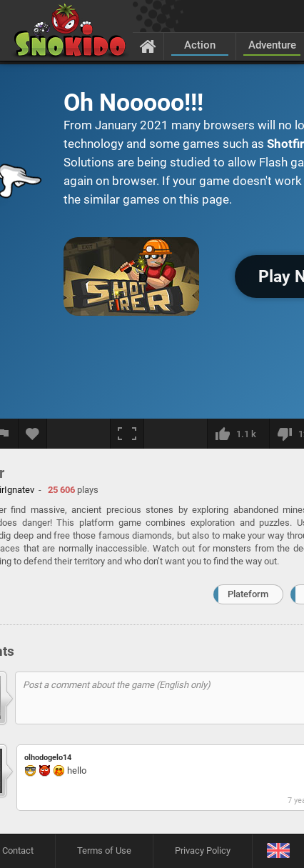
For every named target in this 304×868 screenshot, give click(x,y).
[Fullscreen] (127, 434)
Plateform (248, 594)
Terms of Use (104, 850)
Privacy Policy (203, 850)
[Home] (148, 46)
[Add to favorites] (33, 434)
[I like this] (238, 434)
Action (200, 45)
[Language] (278, 851)
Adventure (272, 45)
